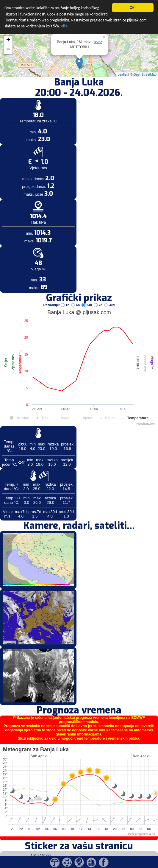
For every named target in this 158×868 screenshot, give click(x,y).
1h (65, 297)
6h (76, 297)
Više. (65, 18)
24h (87, 297)
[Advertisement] (46, 98)
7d (98, 297)
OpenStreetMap (145, 67)
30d (109, 297)
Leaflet (122, 67)
